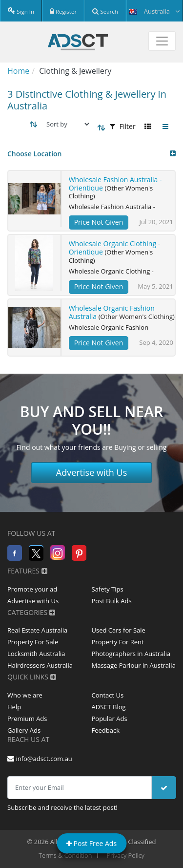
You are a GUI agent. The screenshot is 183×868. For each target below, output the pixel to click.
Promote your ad (32, 589)
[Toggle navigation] (162, 41)
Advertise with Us (92, 472)
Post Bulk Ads (112, 601)
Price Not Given (99, 222)
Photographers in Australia (131, 654)
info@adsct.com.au (40, 759)
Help (14, 707)
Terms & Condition (65, 855)
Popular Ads (110, 719)
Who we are (25, 695)
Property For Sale (33, 642)
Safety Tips (108, 589)
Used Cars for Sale (119, 630)
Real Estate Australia (37, 630)
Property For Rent (118, 642)
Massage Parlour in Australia (134, 665)
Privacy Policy (126, 855)
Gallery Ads (24, 730)
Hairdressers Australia (40, 665)
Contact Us (108, 695)
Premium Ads (27, 719)
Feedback (106, 730)
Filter (123, 126)
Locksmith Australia (36, 654)
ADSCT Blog (109, 707)
